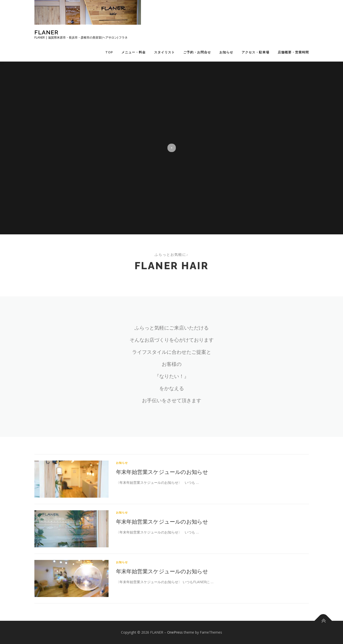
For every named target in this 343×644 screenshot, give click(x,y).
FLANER (46, 32)
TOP (109, 52)
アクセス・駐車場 (255, 52)
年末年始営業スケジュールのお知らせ (162, 472)
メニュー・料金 (134, 52)
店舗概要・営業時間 (293, 52)
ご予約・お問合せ (197, 52)
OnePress (175, 632)
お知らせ (226, 52)
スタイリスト (164, 52)
